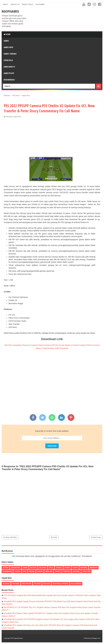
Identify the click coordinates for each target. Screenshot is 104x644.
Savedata (17, 345)
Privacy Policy (28, 4)
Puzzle (17, 571)
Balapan (43, 568)
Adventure (16, 568)
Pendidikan (7, 571)
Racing (32, 571)
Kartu (75, 568)
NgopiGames (10, 11)
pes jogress (76, 584)
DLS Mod (6, 584)
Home (7, 34)
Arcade (33, 568)
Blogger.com (96, 638)
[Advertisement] (52, 138)
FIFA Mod (16, 584)
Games (6, 41)
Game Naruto (9, 67)
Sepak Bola (8, 60)
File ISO (8, 345)
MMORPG (84, 568)
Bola (51, 568)
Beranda (54, 537)
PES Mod (9, 117)
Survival (76, 571)
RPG (25, 571)
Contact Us (15, 4)
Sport (57, 571)
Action (6, 568)
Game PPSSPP (9, 73)
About (5, 4)
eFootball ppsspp (60, 584)
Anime (25, 568)
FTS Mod (37, 584)
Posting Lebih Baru (10, 537)
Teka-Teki (86, 571)
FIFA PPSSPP (27, 584)
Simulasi (49, 571)
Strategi (66, 571)
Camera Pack (37, 345)
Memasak (94, 568)
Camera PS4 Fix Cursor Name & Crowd (61, 345)
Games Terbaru (10, 54)
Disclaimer (40, 4)
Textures (26, 345)
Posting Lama (96, 537)
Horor (67, 568)
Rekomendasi (9, 80)
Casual (59, 568)
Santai (40, 571)
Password (64, 348)
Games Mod (8, 47)
